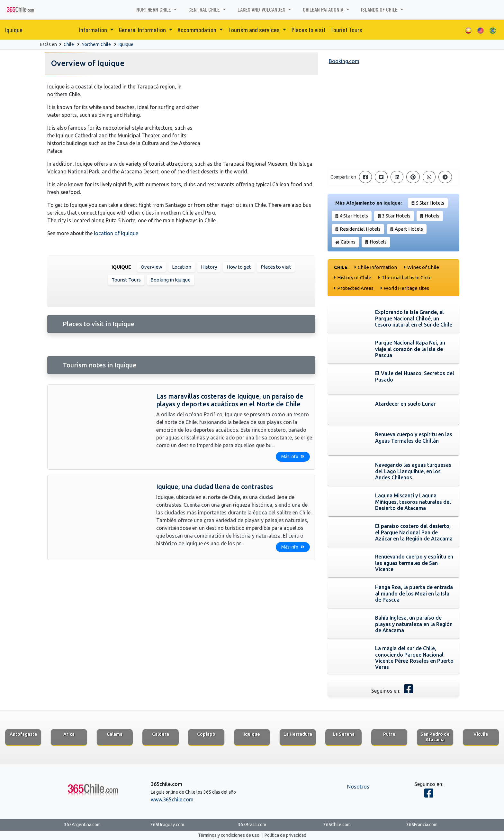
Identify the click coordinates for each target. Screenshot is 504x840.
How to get (239, 267)
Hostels (378, 242)
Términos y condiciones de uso (229, 835)
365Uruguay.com (167, 825)
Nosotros (358, 787)
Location (182, 267)
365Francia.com (422, 825)
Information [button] (94, 30)
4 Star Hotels (354, 216)
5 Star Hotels (430, 203)
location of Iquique (116, 233)
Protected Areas (355, 288)
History (209, 267)
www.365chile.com (172, 799)
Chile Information (377, 267)
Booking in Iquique (171, 280)
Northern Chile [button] (154, 9)
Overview (152, 267)
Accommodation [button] (198, 30)
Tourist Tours (346, 30)
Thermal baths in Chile (407, 277)
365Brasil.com (252, 825)
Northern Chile (96, 44)
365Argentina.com (82, 825)
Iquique (14, 30)
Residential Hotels (360, 229)
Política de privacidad (285, 835)
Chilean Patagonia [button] (324, 9)
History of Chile (354, 277)
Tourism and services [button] (255, 30)
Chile (69, 44)
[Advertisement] (393, 118)
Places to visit (308, 30)
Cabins (348, 242)
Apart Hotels (409, 229)
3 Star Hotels (396, 216)
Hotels (432, 216)
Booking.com (344, 61)
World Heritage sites (406, 288)
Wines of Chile (423, 267)
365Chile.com (337, 825)
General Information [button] (143, 30)
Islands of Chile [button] (380, 9)
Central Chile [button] (205, 9)
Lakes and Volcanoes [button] (262, 9)
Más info (293, 457)
